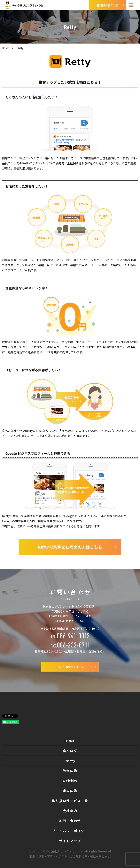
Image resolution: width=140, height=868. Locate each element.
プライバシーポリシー (70, 831)
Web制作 (70, 781)
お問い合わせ (70, 821)
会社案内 (70, 811)
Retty (70, 761)
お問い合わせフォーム (70, 667)
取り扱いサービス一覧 (70, 801)
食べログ (70, 751)
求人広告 (70, 791)
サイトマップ (70, 841)
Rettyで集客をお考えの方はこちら (70, 547)
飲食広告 (70, 771)
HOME (5, 48)
